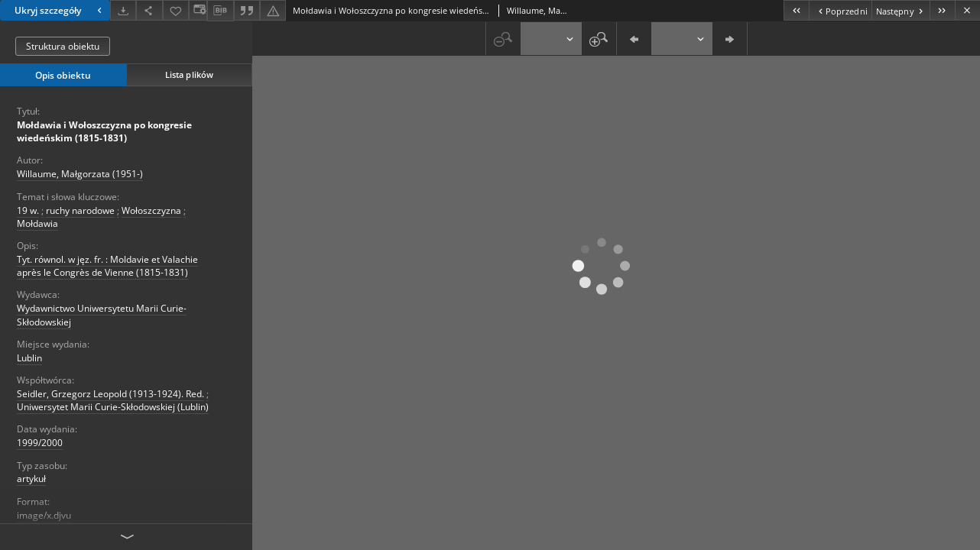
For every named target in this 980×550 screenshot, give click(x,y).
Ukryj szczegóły (60, 10)
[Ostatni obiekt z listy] (942, 10)
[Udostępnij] (149, 10)
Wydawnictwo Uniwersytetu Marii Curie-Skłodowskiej (102, 315)
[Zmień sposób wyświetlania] (198, 10)
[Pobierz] (123, 10)
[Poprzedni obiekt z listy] (840, 10)
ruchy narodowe (80, 210)
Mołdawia (37, 223)
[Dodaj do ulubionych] (176, 10)
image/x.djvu (44, 515)
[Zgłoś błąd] (273, 10)
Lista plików (189, 74)
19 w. (28, 210)
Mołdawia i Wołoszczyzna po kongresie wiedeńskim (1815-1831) (104, 131)
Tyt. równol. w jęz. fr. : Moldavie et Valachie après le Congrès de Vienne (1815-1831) (107, 266)
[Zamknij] (967, 10)
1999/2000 (40, 443)
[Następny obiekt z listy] (900, 10)
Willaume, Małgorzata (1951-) (80, 174)
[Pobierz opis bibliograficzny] (220, 11)
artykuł (31, 479)
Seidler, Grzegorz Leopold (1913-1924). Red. (110, 394)
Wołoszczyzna (151, 210)
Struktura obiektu (63, 46)
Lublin (29, 358)
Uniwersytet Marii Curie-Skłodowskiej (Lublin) (113, 407)
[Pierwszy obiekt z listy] (796, 10)
